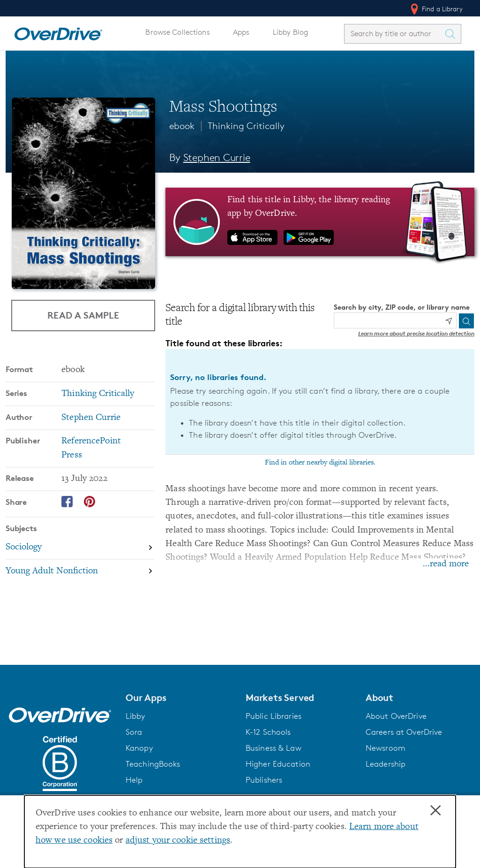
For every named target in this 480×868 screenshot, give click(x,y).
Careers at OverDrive (404, 732)
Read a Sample (83, 315)
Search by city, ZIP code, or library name (402, 307)
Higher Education (278, 764)
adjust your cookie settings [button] (178, 841)
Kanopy (139, 748)
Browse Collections (177, 32)
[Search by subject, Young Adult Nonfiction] (80, 571)
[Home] (58, 32)
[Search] (466, 321)
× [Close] (435, 811)
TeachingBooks (153, 764)
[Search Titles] (452, 34)
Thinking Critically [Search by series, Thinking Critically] (98, 394)
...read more (446, 564)
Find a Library (436, 9)
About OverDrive (396, 716)
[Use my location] (449, 321)
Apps (241, 32)
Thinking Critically (246, 126)
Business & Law (274, 748)
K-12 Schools (268, 732)
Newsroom (386, 748)
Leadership (386, 764)
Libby (135, 716)
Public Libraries (274, 716)
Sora (134, 732)
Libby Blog (290, 32)
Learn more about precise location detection (416, 333)
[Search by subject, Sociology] (80, 548)
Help (134, 780)
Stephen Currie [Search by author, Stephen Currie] (217, 157)
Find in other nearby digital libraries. (320, 463)
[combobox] (394, 34)
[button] (180, 698)
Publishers (264, 780)
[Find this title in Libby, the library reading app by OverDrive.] (320, 222)
